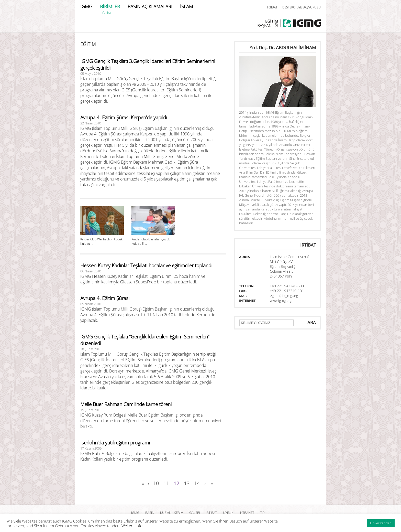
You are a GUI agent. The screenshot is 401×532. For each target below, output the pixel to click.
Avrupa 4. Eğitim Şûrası (105, 298)
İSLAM (187, 6)
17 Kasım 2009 (91, 448)
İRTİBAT (272, 7)
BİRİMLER (110, 6)
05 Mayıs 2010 (91, 73)
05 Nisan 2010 (91, 304)
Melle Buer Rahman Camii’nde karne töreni (126, 404)
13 (187, 483)
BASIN (150, 513)
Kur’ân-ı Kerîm (172, 513)
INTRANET (247, 513)
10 (156, 483)
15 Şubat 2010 (91, 410)
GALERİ (195, 513)
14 (197, 483)
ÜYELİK (228, 513)
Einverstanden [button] (381, 523)
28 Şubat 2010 (91, 349)
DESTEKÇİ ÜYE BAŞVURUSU (302, 7)
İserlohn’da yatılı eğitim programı (115, 443)
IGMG (86, 6)
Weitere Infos (133, 526)
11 (166, 483)
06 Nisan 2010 (91, 271)
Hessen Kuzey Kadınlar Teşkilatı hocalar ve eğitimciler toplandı (146, 265)
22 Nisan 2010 (91, 123)
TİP (262, 513)
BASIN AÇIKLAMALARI (150, 6)
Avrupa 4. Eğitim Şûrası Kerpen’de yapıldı (124, 118)
